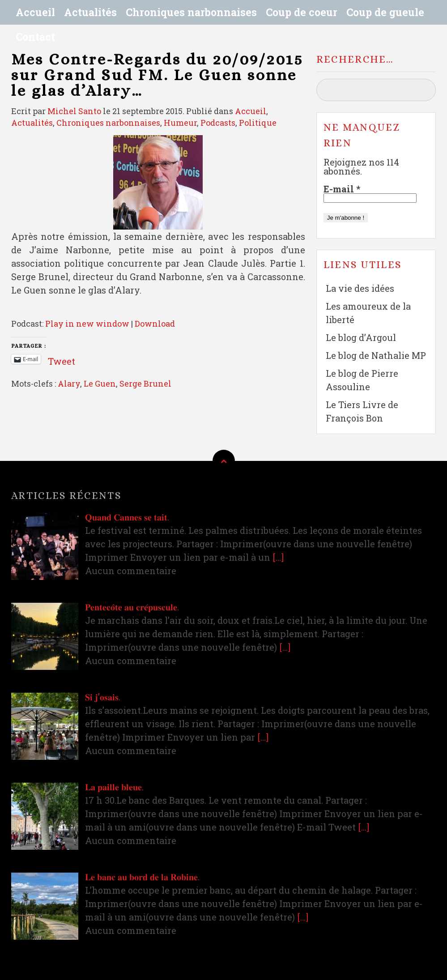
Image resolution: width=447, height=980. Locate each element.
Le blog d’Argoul (361, 337)
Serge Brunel (145, 383)
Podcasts (218, 123)
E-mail (342, 189)
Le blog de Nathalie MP (376, 355)
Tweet (62, 359)
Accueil (35, 12)
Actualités (90, 12)
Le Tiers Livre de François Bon (362, 411)
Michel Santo (74, 111)
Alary (69, 383)
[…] (278, 557)
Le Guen (100, 383)
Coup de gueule (385, 12)
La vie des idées (360, 288)
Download (155, 324)
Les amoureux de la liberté (368, 313)
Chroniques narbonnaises (191, 12)
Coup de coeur (302, 12)
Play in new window (87, 324)
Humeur (180, 123)
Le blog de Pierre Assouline (362, 380)
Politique (258, 123)
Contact (35, 37)
